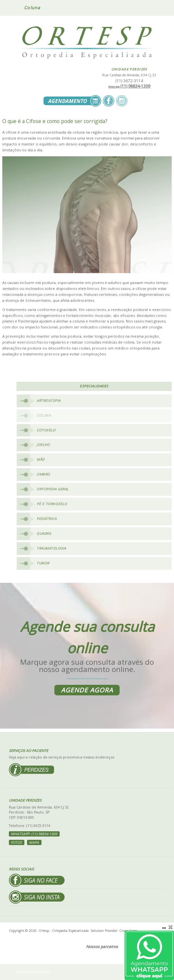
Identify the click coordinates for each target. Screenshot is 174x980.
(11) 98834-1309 (129, 86)
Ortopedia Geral (53, 489)
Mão (41, 459)
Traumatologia (51, 548)
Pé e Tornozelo (52, 504)
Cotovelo (46, 430)
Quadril (44, 533)
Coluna (44, 415)
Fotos (16, 842)
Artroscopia (49, 400)
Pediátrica (46, 519)
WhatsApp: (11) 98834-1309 (34, 834)
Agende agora (87, 690)
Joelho (43, 445)
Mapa (34, 842)
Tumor (43, 563)
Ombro (43, 474)
